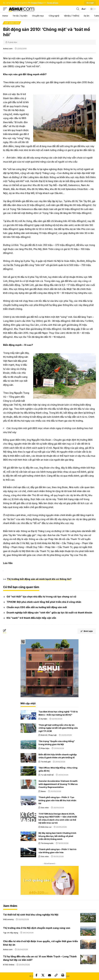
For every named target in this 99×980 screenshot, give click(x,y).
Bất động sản (12, 23)
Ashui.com (8, 49)
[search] (78, 9)
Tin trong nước (47, 843)
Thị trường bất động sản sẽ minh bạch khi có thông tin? (39, 579)
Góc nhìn (45, 808)
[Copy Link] (56, 975)
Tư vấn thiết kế (47, 775)
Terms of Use (52, 3)
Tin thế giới (46, 762)
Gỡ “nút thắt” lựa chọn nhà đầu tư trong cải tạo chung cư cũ (41, 597)
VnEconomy (8, 919)
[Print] (63, 975)
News (43, 791)
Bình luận (87, 631)
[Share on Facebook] (36, 975)
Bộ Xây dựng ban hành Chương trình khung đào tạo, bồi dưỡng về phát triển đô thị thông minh (57, 836)
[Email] (49, 975)
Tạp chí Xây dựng (11, 933)
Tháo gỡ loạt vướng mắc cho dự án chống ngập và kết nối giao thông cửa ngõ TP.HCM (58, 728)
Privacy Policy (37, 3)
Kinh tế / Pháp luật (49, 735)
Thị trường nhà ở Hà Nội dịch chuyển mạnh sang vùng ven (37, 928)
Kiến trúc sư (46, 827)
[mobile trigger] (6, 9)
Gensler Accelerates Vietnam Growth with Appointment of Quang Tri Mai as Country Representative (58, 784)
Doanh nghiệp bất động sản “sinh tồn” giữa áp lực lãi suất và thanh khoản (49, 613)
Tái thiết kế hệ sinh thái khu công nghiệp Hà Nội (31, 915)
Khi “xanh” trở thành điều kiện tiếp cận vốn (31, 618)
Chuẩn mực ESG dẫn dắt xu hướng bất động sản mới (37, 607)
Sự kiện (44, 719)
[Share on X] (43, 975)
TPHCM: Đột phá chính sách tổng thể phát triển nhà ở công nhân (44, 602)
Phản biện (45, 748)
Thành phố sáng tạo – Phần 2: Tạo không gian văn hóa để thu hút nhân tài (57, 800)
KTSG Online (9, 965)
